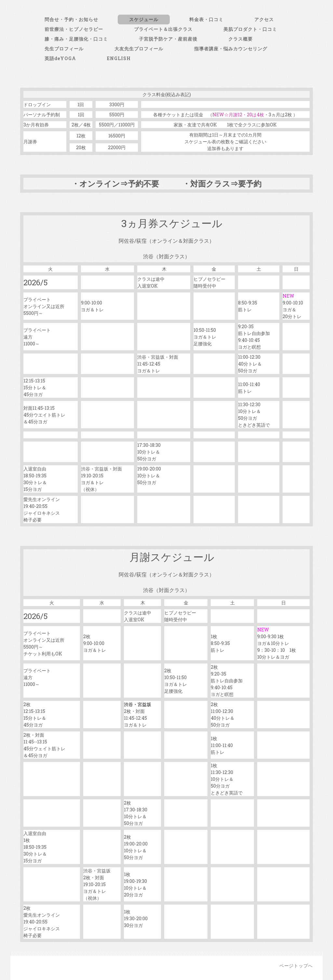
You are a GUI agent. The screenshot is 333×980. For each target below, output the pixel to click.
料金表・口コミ (206, 19)
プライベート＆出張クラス (163, 29)
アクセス (264, 19)
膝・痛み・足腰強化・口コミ (76, 39)
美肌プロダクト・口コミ (250, 29)
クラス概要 (240, 39)
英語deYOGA (60, 58)
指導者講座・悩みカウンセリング (231, 49)
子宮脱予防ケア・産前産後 (168, 39)
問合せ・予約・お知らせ (71, 19)
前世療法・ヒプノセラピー (74, 29)
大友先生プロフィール (139, 49)
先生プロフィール (64, 49)
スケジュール (144, 19)
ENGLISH (119, 58)
